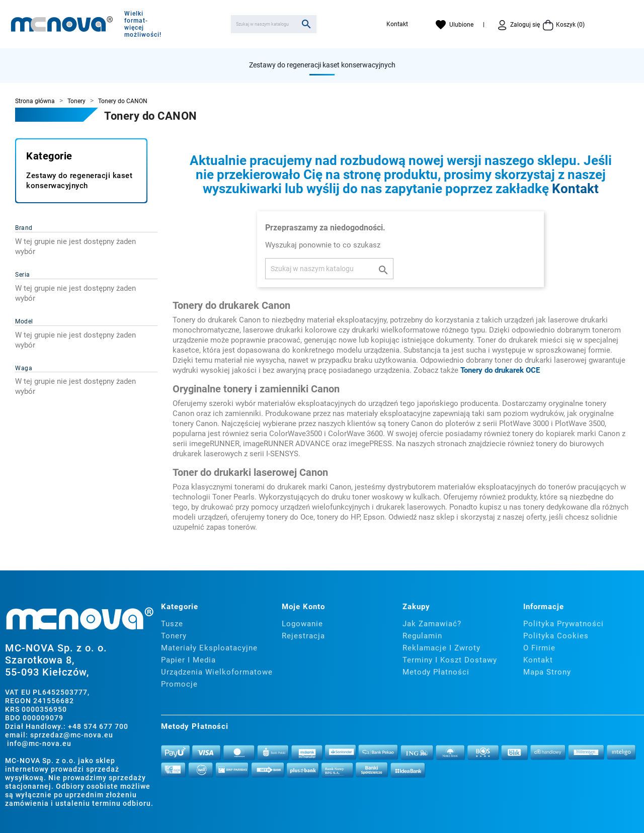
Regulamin (422, 636)
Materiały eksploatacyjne (209, 648)
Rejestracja (303, 636)
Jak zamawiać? (432, 624)
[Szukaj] (274, 24)
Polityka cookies (556, 636)
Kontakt (397, 24)
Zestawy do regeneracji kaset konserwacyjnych (322, 65)
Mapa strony (547, 672)
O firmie (539, 648)
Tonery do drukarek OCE (500, 370)
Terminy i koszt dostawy (450, 660)
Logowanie (302, 624)
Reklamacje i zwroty (441, 648)
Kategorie (49, 156)
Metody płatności (436, 672)
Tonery (174, 636)
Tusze (172, 624)
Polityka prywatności (563, 624)
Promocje (179, 684)
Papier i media (188, 660)
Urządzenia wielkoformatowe (217, 672)
